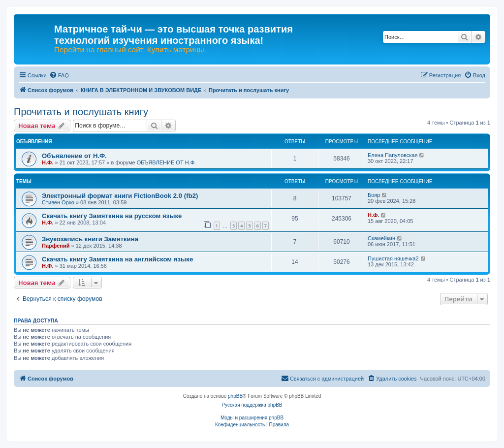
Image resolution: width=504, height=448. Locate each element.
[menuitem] (59, 75)
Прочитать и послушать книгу (81, 112)
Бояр (374, 195)
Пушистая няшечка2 (393, 258)
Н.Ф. (47, 162)
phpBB (235, 396)
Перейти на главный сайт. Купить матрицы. (130, 50)
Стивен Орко (58, 202)
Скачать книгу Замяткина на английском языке (117, 259)
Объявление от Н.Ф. (74, 156)
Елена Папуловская (393, 155)
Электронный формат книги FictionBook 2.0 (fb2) (120, 196)
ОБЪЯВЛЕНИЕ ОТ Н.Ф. (166, 162)
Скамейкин (381, 238)
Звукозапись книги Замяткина (90, 239)
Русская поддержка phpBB (252, 405)
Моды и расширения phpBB (252, 418)
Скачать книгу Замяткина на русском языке (112, 216)
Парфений (56, 246)
